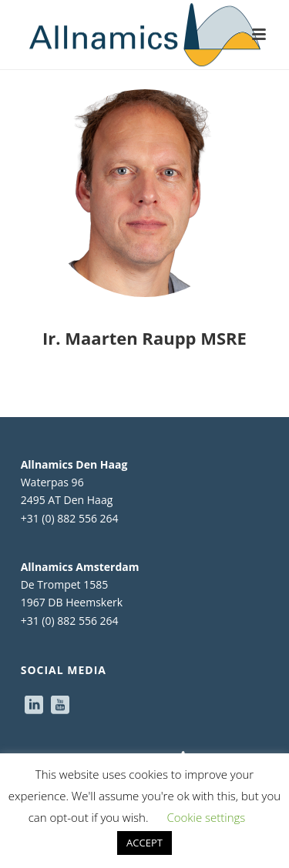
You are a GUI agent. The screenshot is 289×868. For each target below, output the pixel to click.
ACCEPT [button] (144, 843)
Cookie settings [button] (206, 817)
